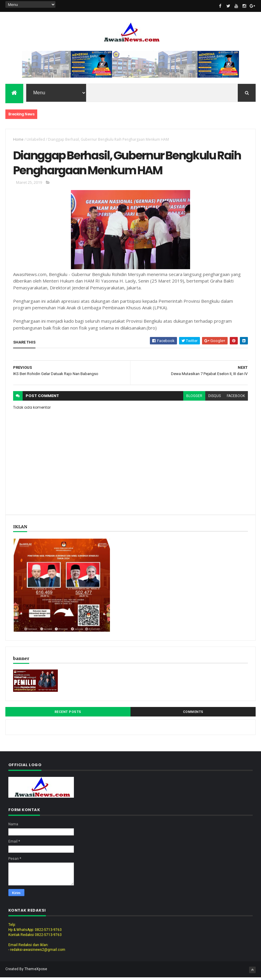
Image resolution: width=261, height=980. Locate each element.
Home (18, 140)
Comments (193, 715)
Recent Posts (68, 715)
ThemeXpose (36, 972)
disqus (215, 399)
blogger (194, 399)
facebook (236, 399)
